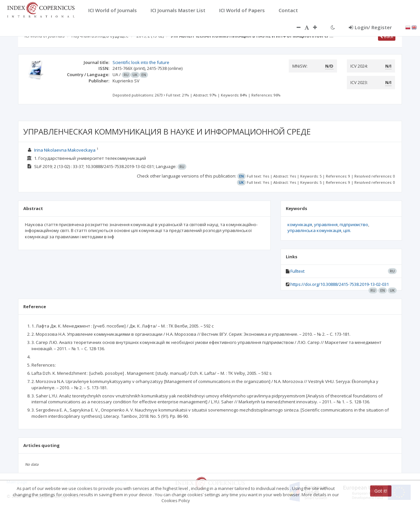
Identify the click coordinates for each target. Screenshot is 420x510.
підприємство (354, 224)
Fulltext (297, 271)
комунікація (300, 224)
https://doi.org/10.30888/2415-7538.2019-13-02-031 (340, 284)
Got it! (381, 491)
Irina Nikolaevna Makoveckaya (65, 150)
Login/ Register (370, 27)
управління (326, 224)
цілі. (347, 230)
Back (387, 36)
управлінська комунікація (314, 230)
